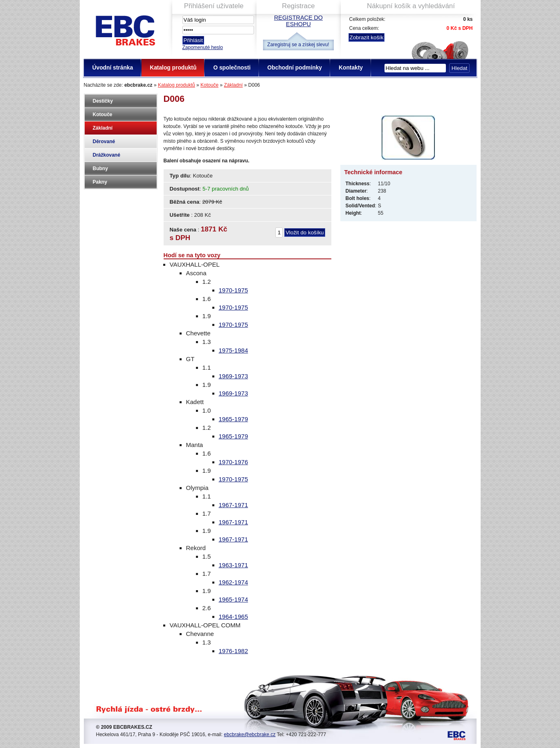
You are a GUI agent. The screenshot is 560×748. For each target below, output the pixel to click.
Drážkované (107, 155)
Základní (233, 85)
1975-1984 (234, 350)
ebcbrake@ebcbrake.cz (250, 735)
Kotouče (209, 85)
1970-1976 (234, 462)
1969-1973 (234, 376)
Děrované (104, 142)
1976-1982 (234, 651)
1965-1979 (234, 419)
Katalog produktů (177, 85)
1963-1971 (234, 565)
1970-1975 (234, 290)
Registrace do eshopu (298, 21)
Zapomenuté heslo (203, 47)
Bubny (100, 168)
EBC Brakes (125, 29)
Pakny (100, 182)
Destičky (103, 101)
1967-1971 (234, 505)
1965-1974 (234, 599)
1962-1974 (234, 582)
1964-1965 (234, 617)
